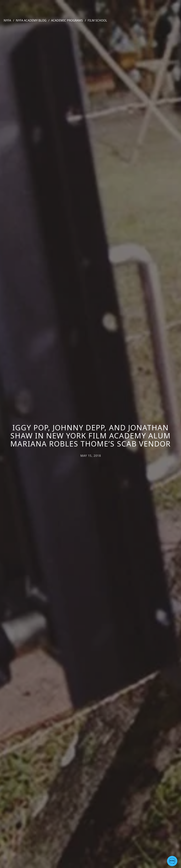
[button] (172, 861)
